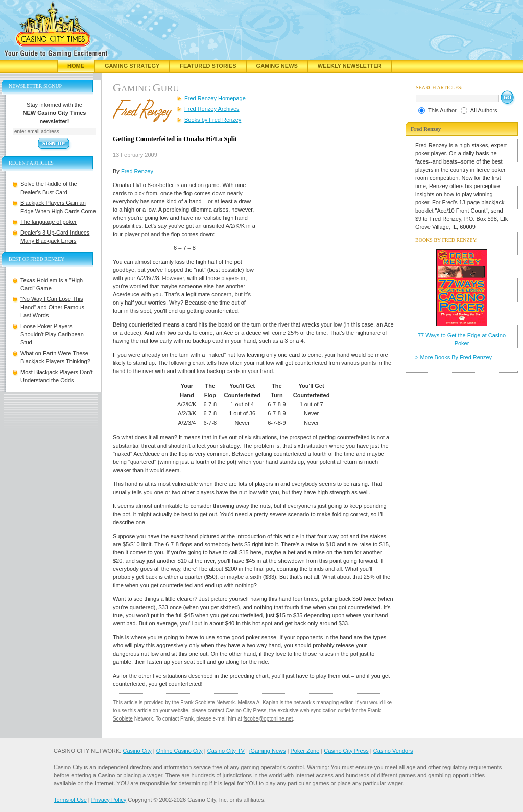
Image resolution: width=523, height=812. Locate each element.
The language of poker (49, 222)
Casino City (137, 751)
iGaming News (268, 751)
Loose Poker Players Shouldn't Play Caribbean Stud (52, 334)
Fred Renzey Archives (212, 109)
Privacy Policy (109, 800)
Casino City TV (226, 751)
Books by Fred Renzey (213, 120)
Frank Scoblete (197, 702)
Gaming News (277, 66)
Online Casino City (180, 751)
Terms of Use (70, 800)
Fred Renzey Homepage (215, 98)
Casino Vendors (393, 751)
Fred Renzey (137, 171)
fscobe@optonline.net (268, 719)
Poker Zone (305, 751)
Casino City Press (246, 711)
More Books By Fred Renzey (456, 357)
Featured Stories (208, 66)
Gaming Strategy (132, 66)
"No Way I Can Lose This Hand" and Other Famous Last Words (52, 307)
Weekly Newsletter (350, 66)
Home (76, 66)
